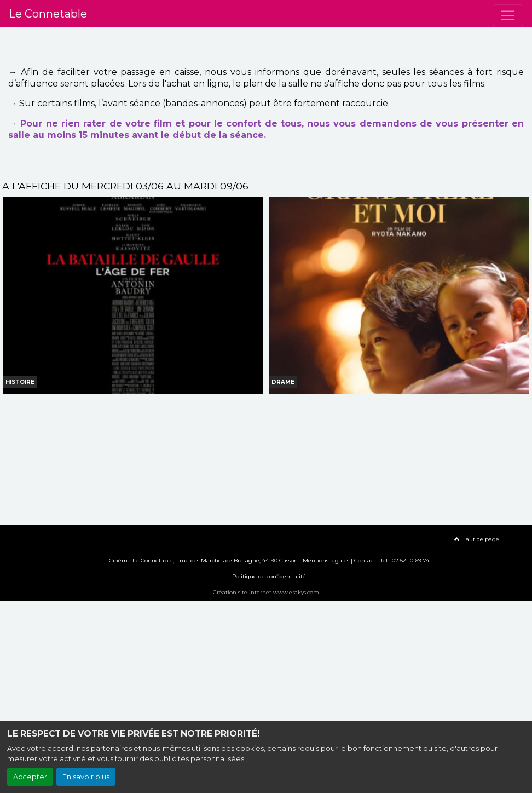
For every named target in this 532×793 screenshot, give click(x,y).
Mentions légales (326, 561)
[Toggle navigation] (508, 15)
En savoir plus (86, 777)
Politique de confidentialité (269, 576)
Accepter (30, 777)
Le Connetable (48, 14)
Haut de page (477, 539)
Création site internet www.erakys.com (266, 592)
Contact (365, 561)
